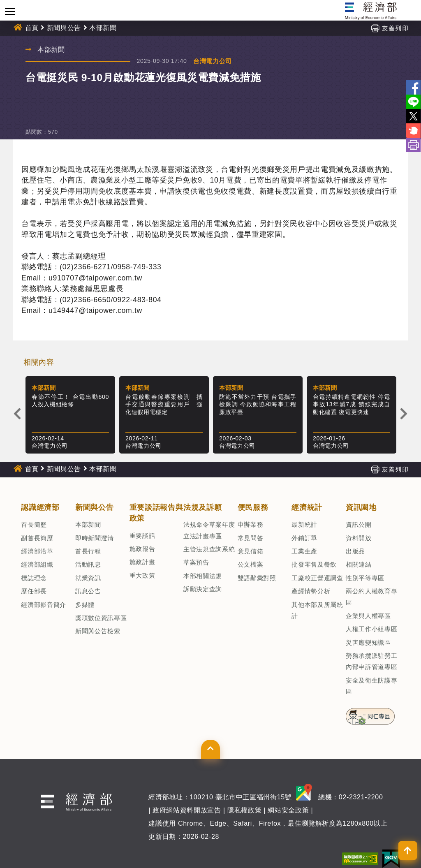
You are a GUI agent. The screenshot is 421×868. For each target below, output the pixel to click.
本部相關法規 (203, 576)
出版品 (355, 551)
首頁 (32, 28)
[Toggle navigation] (10, 11)
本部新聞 (103, 28)
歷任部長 (34, 591)
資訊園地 (361, 507)
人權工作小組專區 (371, 629)
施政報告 (142, 549)
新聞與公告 (64, 28)
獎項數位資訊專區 (101, 618)
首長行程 (88, 551)
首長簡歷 (34, 524)
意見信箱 (251, 551)
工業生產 (304, 551)
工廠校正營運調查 (317, 578)
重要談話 (142, 536)
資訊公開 (359, 524)
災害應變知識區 (368, 642)
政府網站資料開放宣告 (187, 810)
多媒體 (85, 605)
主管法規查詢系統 (209, 549)
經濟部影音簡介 (44, 605)
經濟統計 (307, 507)
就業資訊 (88, 578)
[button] (210, 749)
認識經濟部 (40, 507)
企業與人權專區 (368, 616)
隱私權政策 (244, 810)
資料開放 (359, 538)
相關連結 (359, 564)
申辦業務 (251, 524)
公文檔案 (251, 564)
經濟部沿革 (37, 551)
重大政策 (142, 575)
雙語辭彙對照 (257, 578)
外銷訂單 (304, 538)
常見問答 (251, 538)
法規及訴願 (202, 507)
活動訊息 (88, 564)
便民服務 (253, 507)
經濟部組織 (37, 564)
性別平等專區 (365, 578)
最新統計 (304, 524)
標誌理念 (34, 578)
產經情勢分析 (311, 591)
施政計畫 (142, 562)
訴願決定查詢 (203, 589)
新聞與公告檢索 (98, 631)
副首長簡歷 (37, 538)
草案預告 (196, 562)
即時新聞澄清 (95, 538)
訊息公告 (88, 591)
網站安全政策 (288, 810)
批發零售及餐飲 (314, 564)
